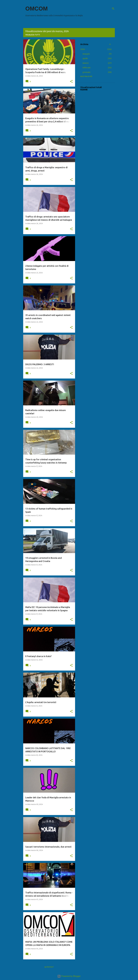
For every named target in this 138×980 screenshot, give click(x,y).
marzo (86, 63)
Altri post (49, 967)
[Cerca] (113, 9)
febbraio (87, 68)
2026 (83, 49)
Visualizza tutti (33, 35)
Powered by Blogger (69, 976)
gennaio (86, 72)
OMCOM (37, 9)
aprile (85, 58)
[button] (71, 82)
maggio (86, 54)
